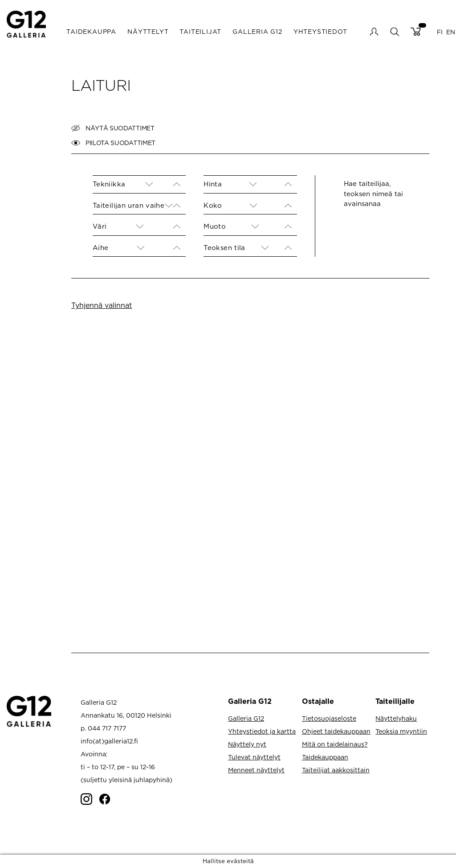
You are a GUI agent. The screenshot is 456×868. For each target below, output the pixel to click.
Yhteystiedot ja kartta (262, 731)
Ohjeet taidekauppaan (336, 731)
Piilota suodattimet (113, 143)
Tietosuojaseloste (329, 718)
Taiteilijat (200, 31)
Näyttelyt (148, 31)
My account (374, 32)
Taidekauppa (91, 31)
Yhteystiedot (320, 31)
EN (451, 31)
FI (440, 31)
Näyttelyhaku (396, 718)
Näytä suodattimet (113, 128)
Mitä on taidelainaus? (335, 744)
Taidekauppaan (325, 757)
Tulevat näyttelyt (254, 757)
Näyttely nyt (247, 744)
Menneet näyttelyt (256, 770)
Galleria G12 (257, 31)
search (394, 31)
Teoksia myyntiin (401, 731)
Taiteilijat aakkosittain (336, 770)
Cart (416, 32)
